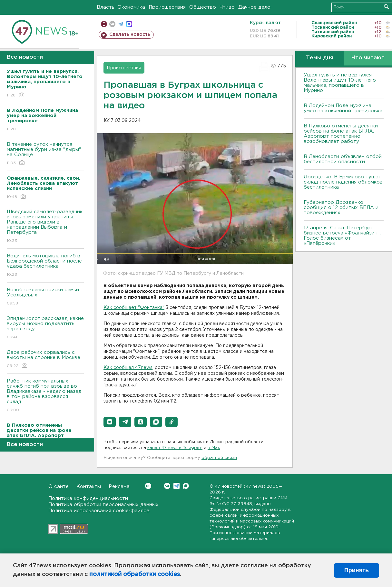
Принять (357, 570)
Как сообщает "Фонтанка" (134, 308)
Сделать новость (130, 35)
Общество (203, 7)
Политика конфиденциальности (88, 498)
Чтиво (227, 7)
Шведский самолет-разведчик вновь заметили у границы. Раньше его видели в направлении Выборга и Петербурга (45, 227)
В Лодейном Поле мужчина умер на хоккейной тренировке (343, 108)
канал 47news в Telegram (175, 448)
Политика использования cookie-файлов (99, 511)
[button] (110, 422)
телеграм (121, 24)
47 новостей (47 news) (240, 487)
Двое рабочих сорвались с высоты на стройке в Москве (45, 359)
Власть (106, 7)
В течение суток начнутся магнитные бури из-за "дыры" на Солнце (45, 154)
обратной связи (219, 458)
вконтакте (112, 24)
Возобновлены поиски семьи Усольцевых (45, 297)
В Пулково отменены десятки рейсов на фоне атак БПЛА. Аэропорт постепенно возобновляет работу (341, 134)
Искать (386, 7)
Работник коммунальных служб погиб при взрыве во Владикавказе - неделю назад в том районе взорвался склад (45, 396)
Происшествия (167, 7)
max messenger (129, 24)
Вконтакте (148, 486)
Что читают (368, 58)
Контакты (89, 487)
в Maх (214, 448)
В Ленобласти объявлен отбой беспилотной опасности (343, 159)
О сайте (59, 487)
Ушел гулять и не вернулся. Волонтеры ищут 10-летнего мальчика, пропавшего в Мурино (340, 83)
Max (186, 486)
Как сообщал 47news (128, 368)
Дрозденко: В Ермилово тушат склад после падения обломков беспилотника (343, 182)
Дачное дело (254, 7)
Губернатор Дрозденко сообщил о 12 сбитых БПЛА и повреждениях (341, 208)
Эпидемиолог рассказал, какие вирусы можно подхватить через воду (45, 328)
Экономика (132, 7)
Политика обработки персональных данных (103, 505)
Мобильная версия (104, 24)
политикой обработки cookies (135, 574)
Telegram (176, 486)
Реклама (119, 487)
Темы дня (320, 58)
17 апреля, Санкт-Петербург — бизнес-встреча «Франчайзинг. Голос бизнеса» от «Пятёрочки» (342, 236)
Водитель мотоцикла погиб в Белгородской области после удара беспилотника (45, 266)
